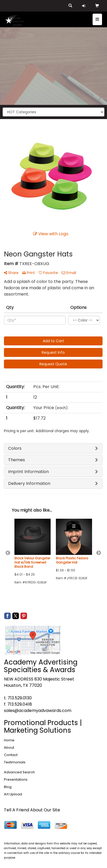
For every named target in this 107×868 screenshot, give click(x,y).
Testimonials (15, 762)
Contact (11, 755)
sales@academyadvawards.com (38, 711)
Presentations (16, 779)
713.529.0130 (20, 698)
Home (9, 740)
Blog (8, 787)
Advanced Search (19, 772)
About (9, 748)
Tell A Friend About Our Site (32, 810)
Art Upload (13, 794)
